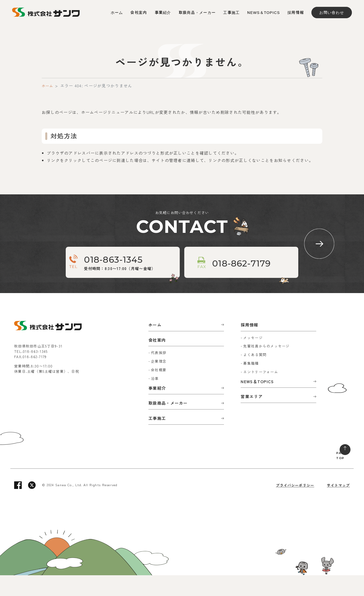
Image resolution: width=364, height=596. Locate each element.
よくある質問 (255, 375)
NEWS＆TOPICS (264, 13)
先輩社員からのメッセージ (266, 367)
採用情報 (296, 13)
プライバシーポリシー (295, 506)
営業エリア (252, 417)
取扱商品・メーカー (197, 13)
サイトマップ (338, 506)
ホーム (117, 13)
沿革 (155, 399)
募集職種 (251, 384)
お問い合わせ (332, 13)
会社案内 (139, 13)
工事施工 (231, 13)
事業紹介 (163, 13)
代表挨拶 (159, 373)
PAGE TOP (337, 475)
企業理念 (159, 382)
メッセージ (253, 358)
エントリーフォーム (261, 393)
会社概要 (159, 391)
